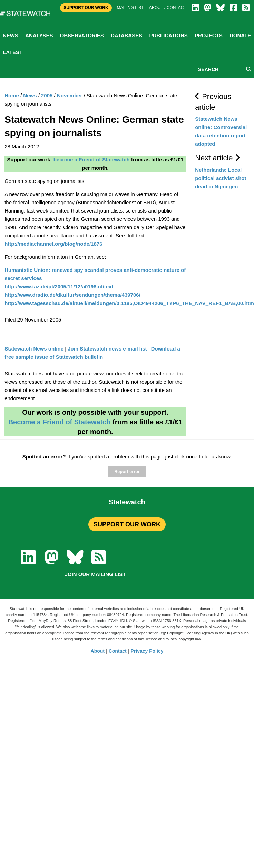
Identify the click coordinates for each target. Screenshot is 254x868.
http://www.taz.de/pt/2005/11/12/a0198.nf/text (59, 287)
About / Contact (168, 8)
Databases (126, 35)
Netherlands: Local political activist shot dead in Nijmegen (221, 178)
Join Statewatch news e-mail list (107, 349)
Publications (168, 35)
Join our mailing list (95, 574)
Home (12, 95)
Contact (118, 651)
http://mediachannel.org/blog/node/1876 (53, 244)
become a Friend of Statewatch (92, 160)
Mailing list (130, 8)
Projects (209, 35)
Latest (13, 52)
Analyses (39, 35)
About (98, 651)
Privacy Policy (147, 651)
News (11, 35)
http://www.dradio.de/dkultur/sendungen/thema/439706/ (72, 295)
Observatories (82, 35)
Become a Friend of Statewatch (60, 422)
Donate (240, 35)
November (70, 95)
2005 (47, 95)
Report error (127, 472)
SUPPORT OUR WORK (127, 524)
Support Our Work (86, 8)
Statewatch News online (34, 349)
